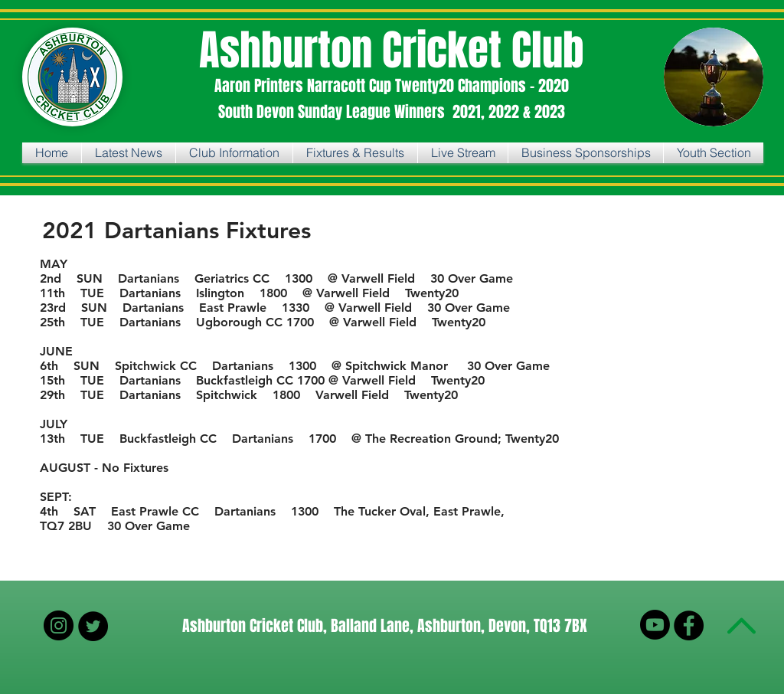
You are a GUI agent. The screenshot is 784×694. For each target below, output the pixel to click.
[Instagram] (59, 625)
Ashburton (291, 50)
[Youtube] (655, 625)
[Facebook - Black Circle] (689, 625)
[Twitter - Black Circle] (93, 626)
